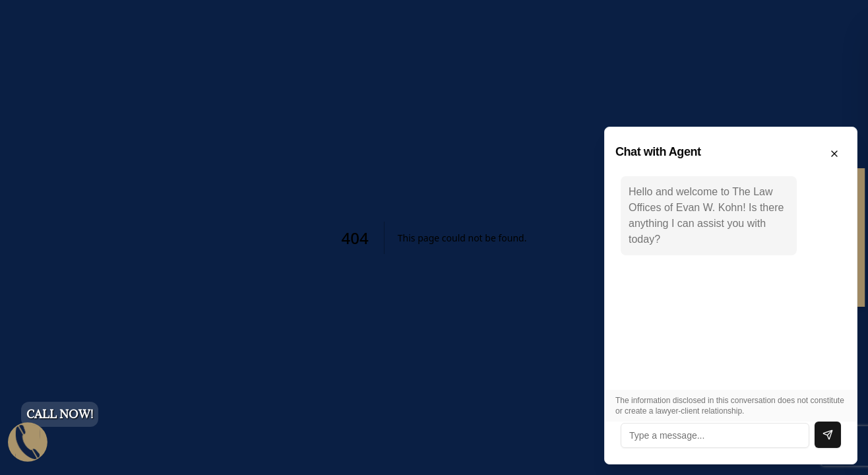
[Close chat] (834, 154)
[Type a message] (715, 435)
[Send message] (828, 435)
